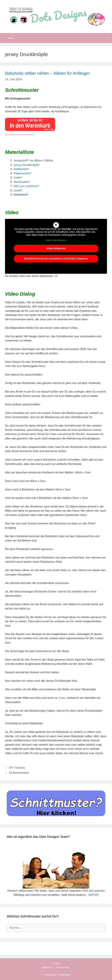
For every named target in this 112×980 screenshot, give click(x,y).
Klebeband (20, 195)
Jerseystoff (20, 161)
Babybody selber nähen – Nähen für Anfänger (47, 73)
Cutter (17, 178)
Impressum (47, 967)
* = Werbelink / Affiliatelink (56, 975)
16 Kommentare (19, 773)
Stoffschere (21, 169)
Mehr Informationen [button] (56, 240)
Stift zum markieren (26, 186)
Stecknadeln (21, 182)
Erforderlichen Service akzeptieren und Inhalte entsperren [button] (56, 259)
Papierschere (22, 173)
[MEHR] (94, 895)
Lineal (17, 190)
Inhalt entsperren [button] (56, 248)
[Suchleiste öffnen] (107, 38)
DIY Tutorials (17, 768)
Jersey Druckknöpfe (26, 165)
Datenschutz (63, 967)
